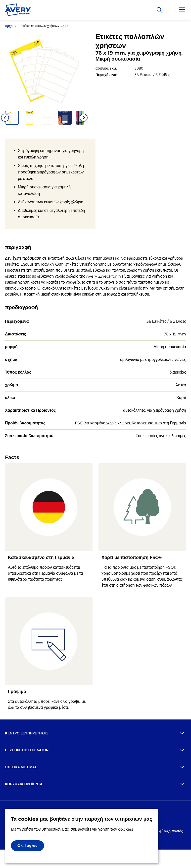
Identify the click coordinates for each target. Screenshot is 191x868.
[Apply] (159, 10)
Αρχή (9, 26)
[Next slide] (84, 118)
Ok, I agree (27, 846)
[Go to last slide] (5, 118)
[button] (12, 118)
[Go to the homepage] (18, 11)
